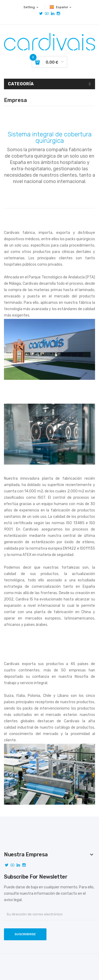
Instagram (58, 14)
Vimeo (53, 14)
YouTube (47, 14)
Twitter (41, 14)
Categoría (21, 84)
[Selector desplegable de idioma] (61, 7)
